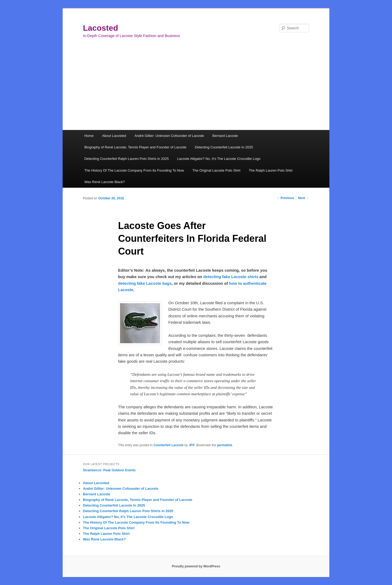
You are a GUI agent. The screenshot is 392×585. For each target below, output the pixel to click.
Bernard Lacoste (225, 136)
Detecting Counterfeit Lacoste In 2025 (224, 147)
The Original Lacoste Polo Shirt (216, 170)
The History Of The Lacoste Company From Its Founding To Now (134, 170)
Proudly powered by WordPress (196, 566)
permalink (225, 445)
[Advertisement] (196, 90)
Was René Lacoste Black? (105, 182)
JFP (192, 445)
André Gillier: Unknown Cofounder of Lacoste (169, 136)
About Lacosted (114, 136)
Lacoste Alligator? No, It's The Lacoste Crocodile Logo (128, 517)
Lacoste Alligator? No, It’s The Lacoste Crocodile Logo (219, 159)
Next (304, 198)
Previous (285, 198)
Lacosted (101, 28)
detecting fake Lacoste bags (145, 283)
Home (89, 136)
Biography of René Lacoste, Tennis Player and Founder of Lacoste (135, 147)
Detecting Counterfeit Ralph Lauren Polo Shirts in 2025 (127, 159)
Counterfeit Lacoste (169, 445)
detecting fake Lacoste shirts (231, 277)
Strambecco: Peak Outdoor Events (109, 470)
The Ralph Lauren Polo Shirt (271, 170)
